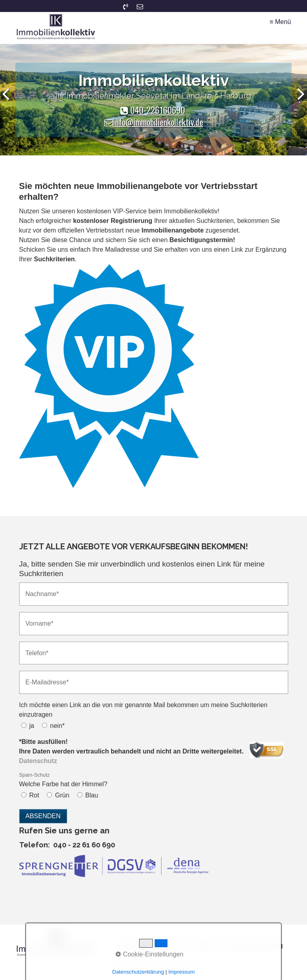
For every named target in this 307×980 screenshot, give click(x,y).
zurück (8, 101)
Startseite (132, 945)
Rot (34, 795)
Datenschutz (168, 945)
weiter (299, 101)
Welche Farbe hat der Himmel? (63, 780)
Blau (92, 795)
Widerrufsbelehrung (255, 945)
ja (32, 726)
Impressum (206, 945)
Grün (62, 795)
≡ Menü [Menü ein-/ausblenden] (280, 22)
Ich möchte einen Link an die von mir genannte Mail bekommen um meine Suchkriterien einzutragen (144, 710)
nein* (57, 726)
